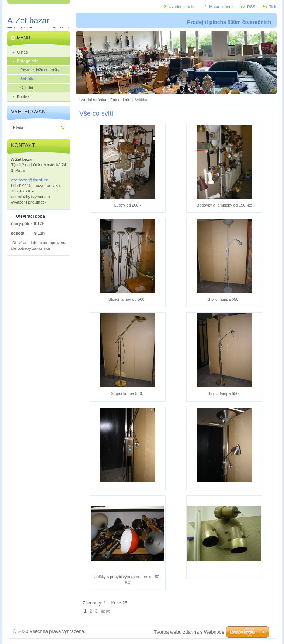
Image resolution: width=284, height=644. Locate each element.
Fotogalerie (120, 100)
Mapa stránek (221, 7)
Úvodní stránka (93, 100)
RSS (251, 7)
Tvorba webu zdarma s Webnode (189, 632)
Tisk (273, 7)
